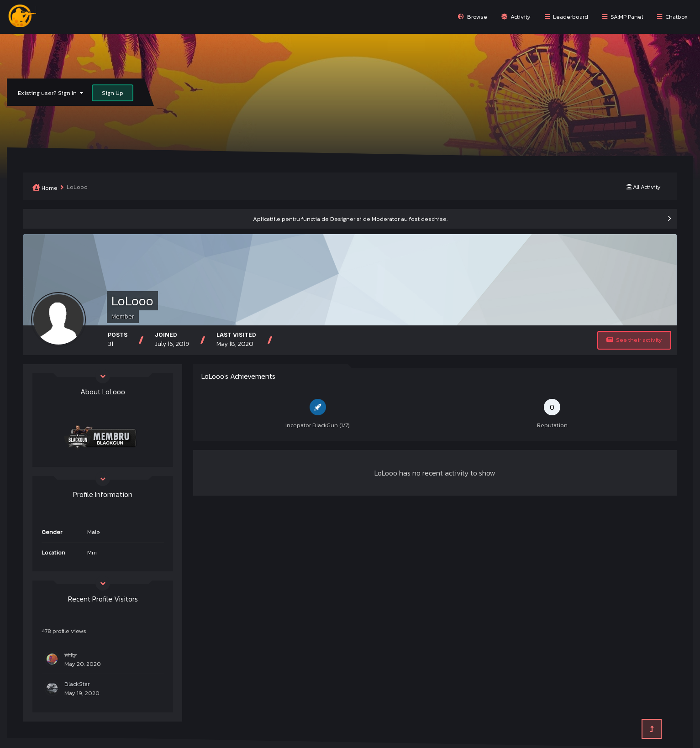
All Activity (644, 187)
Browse (473, 17)
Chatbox (672, 17)
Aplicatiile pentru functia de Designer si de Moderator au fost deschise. (350, 219)
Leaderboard (566, 17)
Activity (516, 17)
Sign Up (113, 93)
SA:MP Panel (623, 17)
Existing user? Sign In (51, 93)
